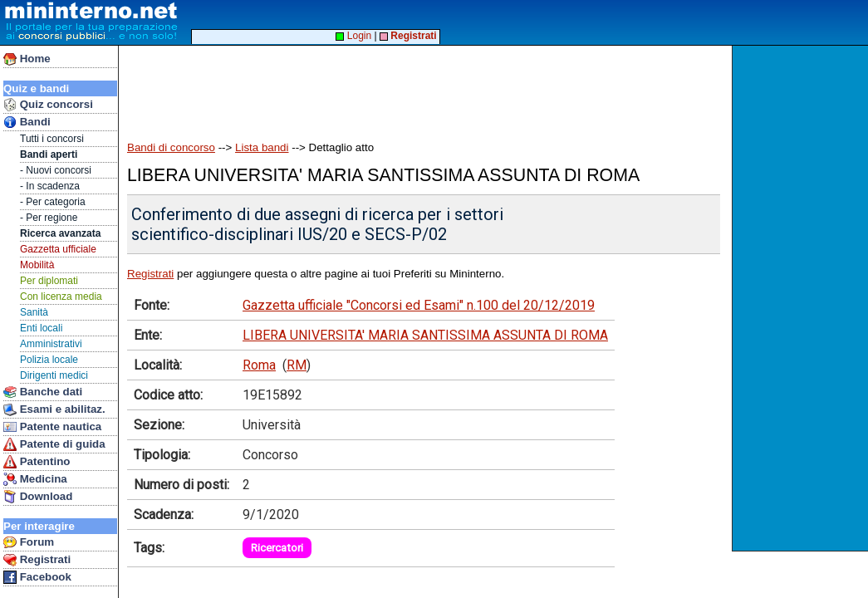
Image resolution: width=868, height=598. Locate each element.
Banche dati (43, 392)
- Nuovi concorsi (56, 170)
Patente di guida (54, 444)
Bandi (27, 122)
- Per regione (49, 218)
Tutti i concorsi (52, 139)
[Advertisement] (802, 298)
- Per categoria (53, 202)
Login (353, 36)
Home (27, 59)
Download (38, 497)
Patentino (37, 462)
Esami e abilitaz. (54, 409)
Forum (29, 542)
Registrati (37, 560)
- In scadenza (50, 186)
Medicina (35, 479)
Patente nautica (52, 427)
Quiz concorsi (48, 105)
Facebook (37, 577)
